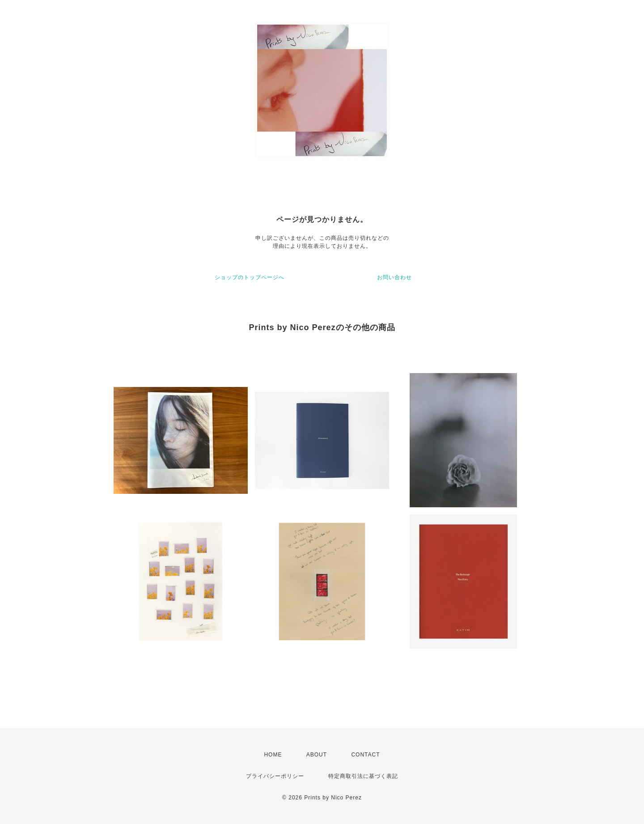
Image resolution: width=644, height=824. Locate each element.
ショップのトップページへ (250, 277)
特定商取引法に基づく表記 (363, 776)
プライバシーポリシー (275, 776)
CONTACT (365, 755)
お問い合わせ (394, 277)
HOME (273, 755)
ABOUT (317, 755)
